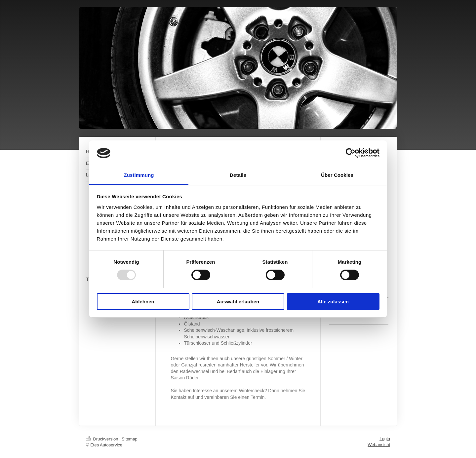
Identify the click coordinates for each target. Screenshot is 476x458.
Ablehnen (143, 302)
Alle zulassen (333, 302)
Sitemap (130, 439)
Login (385, 439)
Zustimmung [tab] (139, 175)
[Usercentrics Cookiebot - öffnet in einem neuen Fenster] (351, 153)
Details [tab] (238, 175)
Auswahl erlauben (238, 302)
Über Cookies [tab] (337, 175)
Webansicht (379, 445)
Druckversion (103, 439)
